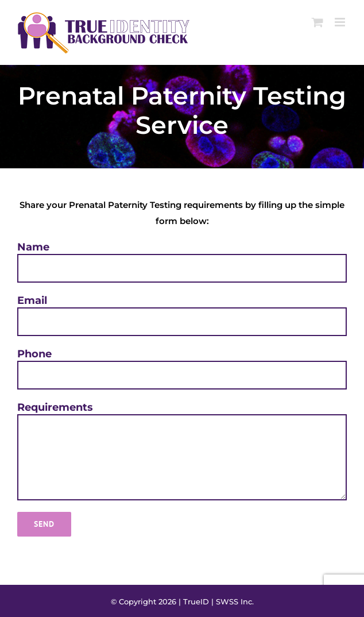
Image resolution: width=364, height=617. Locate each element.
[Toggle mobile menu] (341, 22)
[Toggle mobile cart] (317, 22)
